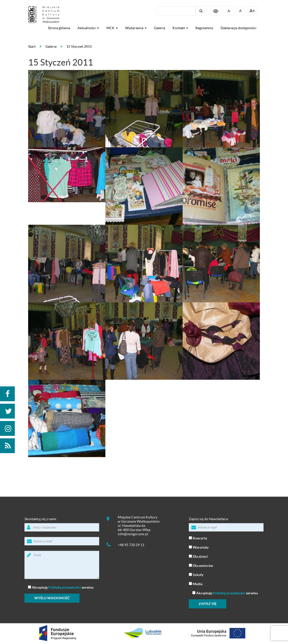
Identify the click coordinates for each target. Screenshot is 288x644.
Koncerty (198, 538)
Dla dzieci (198, 556)
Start (32, 46)
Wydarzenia (136, 28)
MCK (112, 28)
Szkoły (196, 574)
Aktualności (88, 28)
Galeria (160, 28)
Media (196, 584)
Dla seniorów (201, 565)
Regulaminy (204, 28)
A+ (252, 11)
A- (229, 11)
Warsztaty (199, 547)
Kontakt (180, 28)
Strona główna (59, 28)
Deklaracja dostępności (239, 28)
